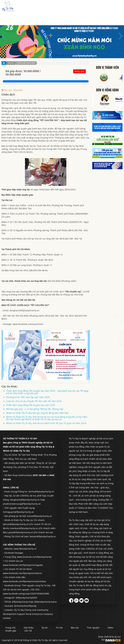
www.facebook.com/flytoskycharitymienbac (25, 581)
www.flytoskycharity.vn (25, 549)
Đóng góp (79, 71)
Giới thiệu (41, 18)
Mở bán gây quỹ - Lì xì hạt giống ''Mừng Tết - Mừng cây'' (35, 409)
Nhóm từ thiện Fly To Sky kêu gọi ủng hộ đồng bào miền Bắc (37, 413)
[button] (49, 55)
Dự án (53, 18)
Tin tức (62, 18)
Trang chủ (28, 18)
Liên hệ (114, 18)
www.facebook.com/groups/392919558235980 (26, 594)
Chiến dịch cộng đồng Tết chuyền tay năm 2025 (31, 405)
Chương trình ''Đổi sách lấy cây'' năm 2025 (28, 397)
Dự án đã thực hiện (26, 63)
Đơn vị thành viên (107, 68)
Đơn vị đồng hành (107, 90)
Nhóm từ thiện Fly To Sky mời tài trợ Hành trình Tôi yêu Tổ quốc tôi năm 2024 (46, 423)
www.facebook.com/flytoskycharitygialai (23, 565)
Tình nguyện (87, 18)
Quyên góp (102, 18)
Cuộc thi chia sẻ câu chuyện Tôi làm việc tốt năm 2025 (34, 401)
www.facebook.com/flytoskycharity (34, 557)
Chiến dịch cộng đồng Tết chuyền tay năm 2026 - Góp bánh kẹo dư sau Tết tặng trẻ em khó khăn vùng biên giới (47, 392)
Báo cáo (73, 18)
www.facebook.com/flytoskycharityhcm (22, 573)
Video (110, 628)
